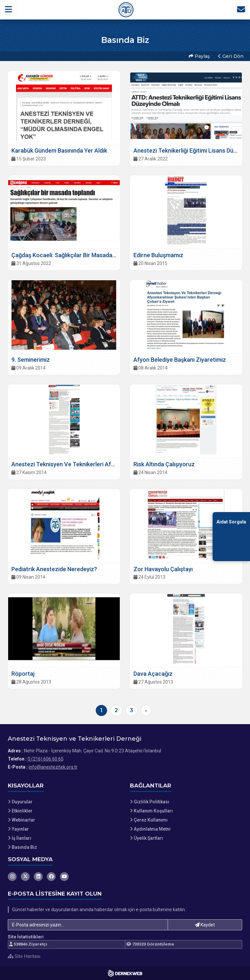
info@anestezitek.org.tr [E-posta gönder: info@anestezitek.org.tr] (53, 767)
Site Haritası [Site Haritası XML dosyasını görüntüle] (24, 956)
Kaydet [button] (205, 925)
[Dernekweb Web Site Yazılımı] (125, 973)
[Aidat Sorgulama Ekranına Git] (231, 537)
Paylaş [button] (199, 56)
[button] (9, 9)
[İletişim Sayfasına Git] (241, 9)
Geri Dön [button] (231, 56)
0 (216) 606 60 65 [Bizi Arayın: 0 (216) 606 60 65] (46, 759)
